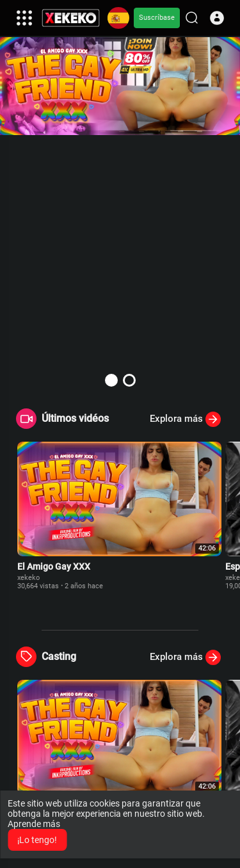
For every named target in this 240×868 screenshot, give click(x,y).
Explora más (185, 419)
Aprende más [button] (34, 824)
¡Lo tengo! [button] (37, 840)
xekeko (28, 578)
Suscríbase (157, 18)
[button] (217, 18)
